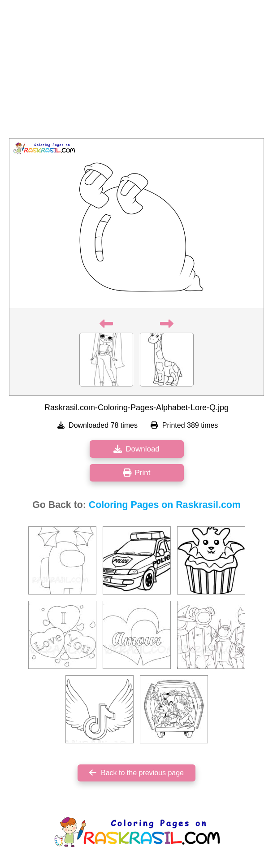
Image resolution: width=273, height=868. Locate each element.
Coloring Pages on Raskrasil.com (165, 505)
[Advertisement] (136, 72)
